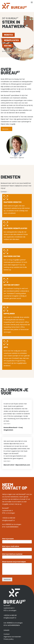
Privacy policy (9, 639)
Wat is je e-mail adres (11, 546)
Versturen (7, 579)
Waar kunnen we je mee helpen (14, 562)
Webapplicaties (11, 40)
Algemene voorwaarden (12, 637)
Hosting (8, 46)
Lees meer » (7, 424)
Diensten (6, 129)
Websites (8, 35)
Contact (5, 192)
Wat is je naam (8, 539)
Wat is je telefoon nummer (12, 554)
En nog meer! (8, 51)
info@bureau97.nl (8, 520)
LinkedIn (6, 630)
